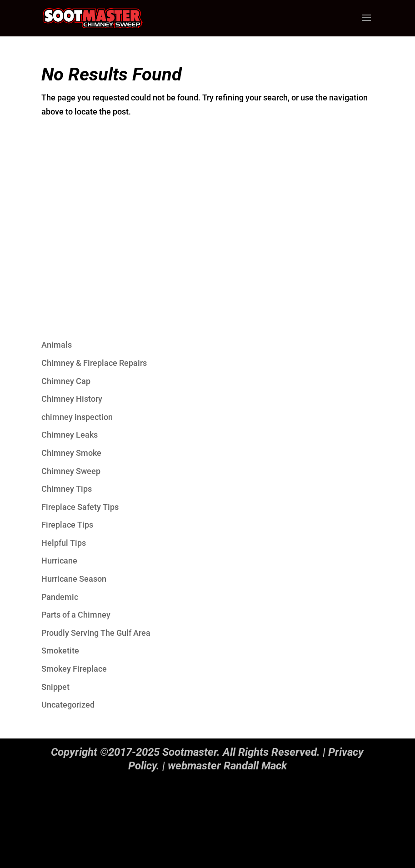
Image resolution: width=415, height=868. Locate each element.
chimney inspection (77, 417)
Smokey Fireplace (74, 669)
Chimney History (72, 399)
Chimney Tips (67, 489)
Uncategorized (68, 705)
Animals (57, 345)
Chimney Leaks (70, 435)
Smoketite (60, 651)
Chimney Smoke (71, 453)
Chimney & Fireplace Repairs (94, 363)
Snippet (55, 687)
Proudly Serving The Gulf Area (96, 633)
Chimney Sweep (71, 471)
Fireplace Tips (67, 525)
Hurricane (59, 561)
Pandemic (60, 597)
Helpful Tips (64, 543)
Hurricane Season (74, 579)
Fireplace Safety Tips (80, 507)
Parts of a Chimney (76, 615)
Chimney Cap (66, 381)
